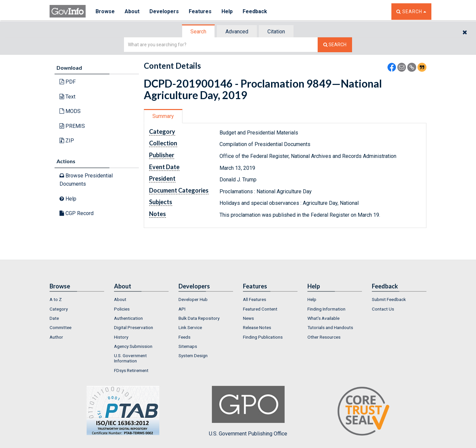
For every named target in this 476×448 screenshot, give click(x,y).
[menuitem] (77, 299)
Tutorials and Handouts (330, 327)
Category (59, 309)
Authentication (128, 318)
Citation (276, 32)
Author (56, 337)
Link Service (190, 327)
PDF (68, 82)
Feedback (255, 11)
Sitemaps (188, 346)
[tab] (199, 32)
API (182, 309)
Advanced (237, 32)
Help (227, 11)
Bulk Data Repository (199, 318)
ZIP (67, 141)
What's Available (323, 318)
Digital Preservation (134, 327)
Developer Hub (193, 299)
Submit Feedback (389, 299)
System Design (193, 355)
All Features (255, 299)
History (121, 337)
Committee (60, 327)
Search (198, 32)
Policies (122, 309)
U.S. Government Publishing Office (248, 411)
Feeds (184, 337)
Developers (164, 11)
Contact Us (383, 309)
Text (67, 97)
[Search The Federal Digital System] (335, 45)
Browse (105, 11)
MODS (70, 111)
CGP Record (77, 213)
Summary (163, 116)
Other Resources (324, 337)
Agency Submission (133, 346)
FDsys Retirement (131, 370)
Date (54, 318)
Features (200, 11)
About (132, 11)
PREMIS (72, 126)
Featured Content (260, 309)
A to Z (56, 299)
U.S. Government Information (130, 358)
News (248, 318)
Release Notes (257, 327)
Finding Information (326, 309)
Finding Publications (263, 337)
